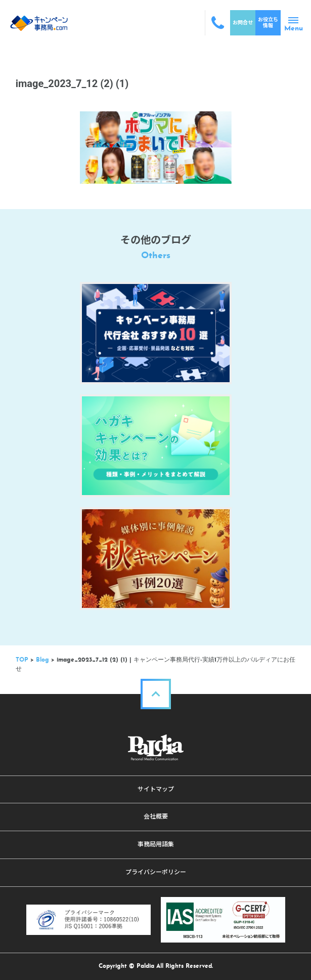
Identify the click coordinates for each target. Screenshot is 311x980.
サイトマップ (156, 789)
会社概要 (156, 816)
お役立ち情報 (268, 23)
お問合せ (243, 23)
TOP (22, 660)
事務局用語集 (156, 844)
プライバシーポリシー (156, 872)
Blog (42, 660)
